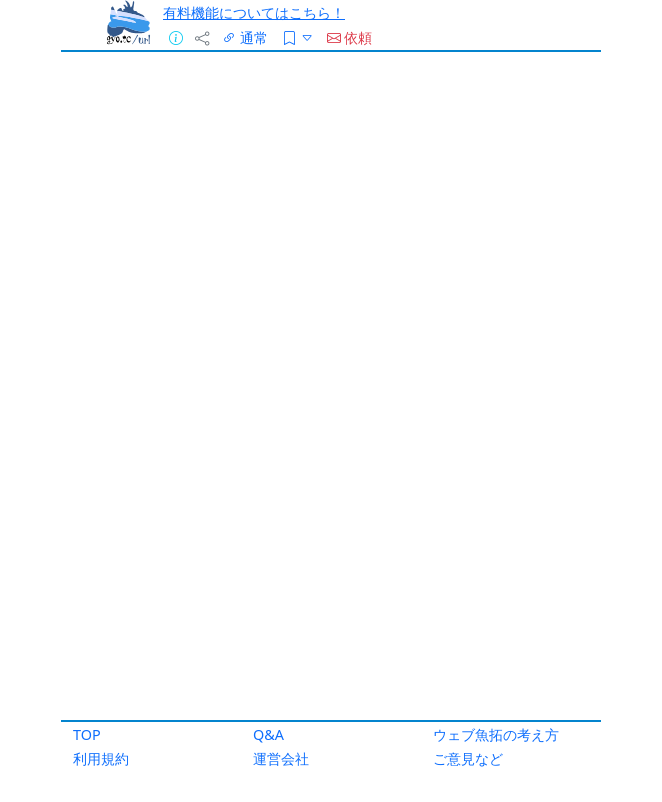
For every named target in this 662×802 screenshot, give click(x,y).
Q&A (268, 734)
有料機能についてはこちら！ (254, 12)
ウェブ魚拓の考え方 (496, 734)
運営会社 (281, 758)
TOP (87, 734)
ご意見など (468, 758)
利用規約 (101, 758)
